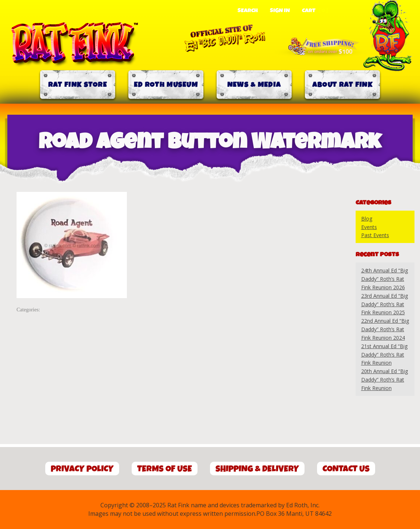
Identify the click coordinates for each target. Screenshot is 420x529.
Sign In (280, 11)
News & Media (254, 85)
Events (369, 227)
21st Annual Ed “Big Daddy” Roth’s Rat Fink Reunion (384, 355)
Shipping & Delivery (257, 469)
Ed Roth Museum (166, 85)
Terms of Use (165, 469)
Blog (367, 219)
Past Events (375, 235)
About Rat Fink (342, 85)
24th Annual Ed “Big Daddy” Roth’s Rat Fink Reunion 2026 (385, 279)
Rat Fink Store (78, 85)
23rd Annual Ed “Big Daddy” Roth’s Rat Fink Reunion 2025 (385, 304)
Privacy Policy (82, 469)
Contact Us (346, 469)
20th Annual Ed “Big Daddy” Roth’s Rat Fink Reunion (385, 380)
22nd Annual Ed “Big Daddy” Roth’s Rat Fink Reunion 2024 (385, 329)
